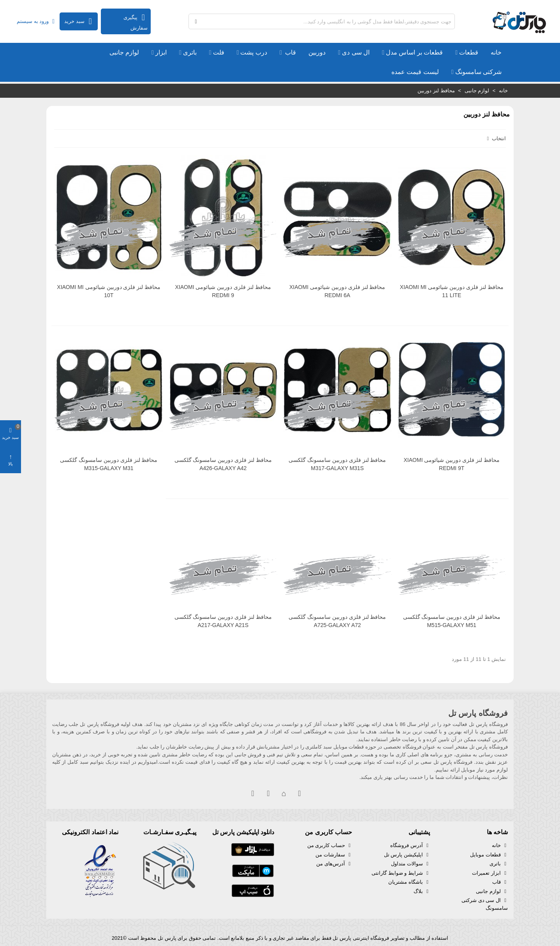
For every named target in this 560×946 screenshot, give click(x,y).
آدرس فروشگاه (410, 846)
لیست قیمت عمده (415, 72)
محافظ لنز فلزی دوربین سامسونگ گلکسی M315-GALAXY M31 (109, 464)
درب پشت (254, 52)
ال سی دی (356, 52)
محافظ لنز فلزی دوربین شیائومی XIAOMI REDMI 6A (337, 291)
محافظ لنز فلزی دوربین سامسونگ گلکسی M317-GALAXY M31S (337, 464)
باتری (190, 52)
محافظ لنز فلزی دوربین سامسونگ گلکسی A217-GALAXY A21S (223, 621)
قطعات (469, 52)
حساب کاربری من (330, 846)
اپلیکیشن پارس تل (407, 855)
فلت (219, 52)
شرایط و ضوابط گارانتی (401, 873)
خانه (496, 52)
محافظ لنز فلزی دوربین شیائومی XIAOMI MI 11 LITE (452, 291)
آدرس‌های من (334, 864)
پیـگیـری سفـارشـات (170, 832)
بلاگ (422, 891)
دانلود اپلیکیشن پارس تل (243, 832)
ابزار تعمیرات (490, 873)
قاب (290, 52)
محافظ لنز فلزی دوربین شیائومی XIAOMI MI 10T (109, 291)
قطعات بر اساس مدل (414, 52)
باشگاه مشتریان (409, 882)
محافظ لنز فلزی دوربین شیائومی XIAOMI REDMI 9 (223, 291)
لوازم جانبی (124, 52)
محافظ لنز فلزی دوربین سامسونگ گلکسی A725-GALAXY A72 (337, 621)
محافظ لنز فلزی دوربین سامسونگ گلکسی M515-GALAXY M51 (452, 621)
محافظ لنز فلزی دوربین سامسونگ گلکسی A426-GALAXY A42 (223, 464)
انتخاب (496, 138)
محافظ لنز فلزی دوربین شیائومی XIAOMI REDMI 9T (452, 464)
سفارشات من (334, 855)
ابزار (161, 52)
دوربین (317, 52)
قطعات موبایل (489, 855)
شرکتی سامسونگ (478, 72)
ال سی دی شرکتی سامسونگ (485, 904)
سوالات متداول (410, 864)
